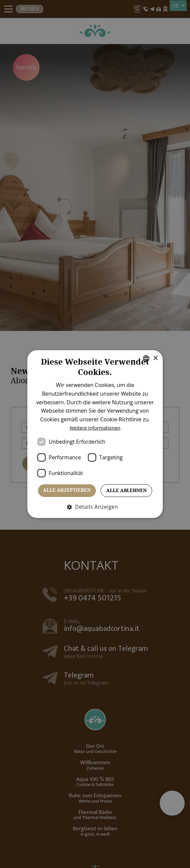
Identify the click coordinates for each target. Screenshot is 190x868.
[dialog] (95, 434)
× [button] (154, 358)
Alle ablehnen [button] (126, 490)
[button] (95, 506)
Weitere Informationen (95, 428)
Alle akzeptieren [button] (67, 490)
